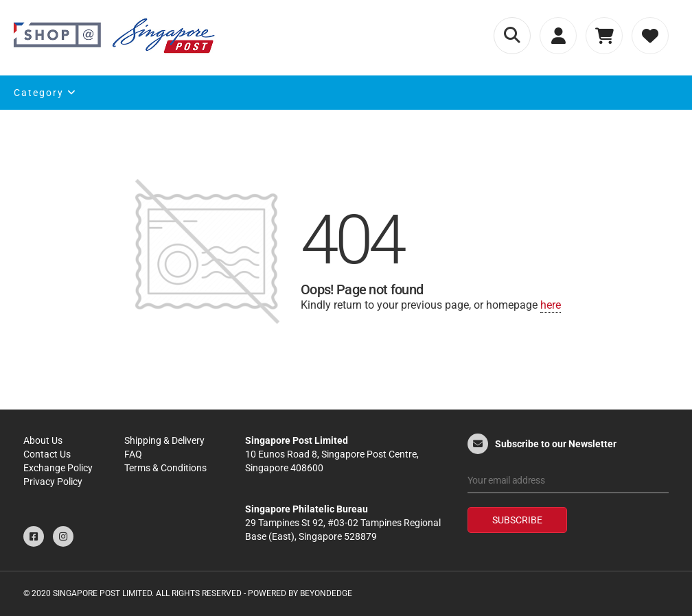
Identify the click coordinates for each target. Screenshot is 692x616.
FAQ (133, 454)
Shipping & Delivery (164, 440)
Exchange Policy (58, 468)
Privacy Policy (53, 482)
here (551, 305)
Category (45, 93)
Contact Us (47, 454)
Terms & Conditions (165, 468)
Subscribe (517, 520)
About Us (43, 440)
